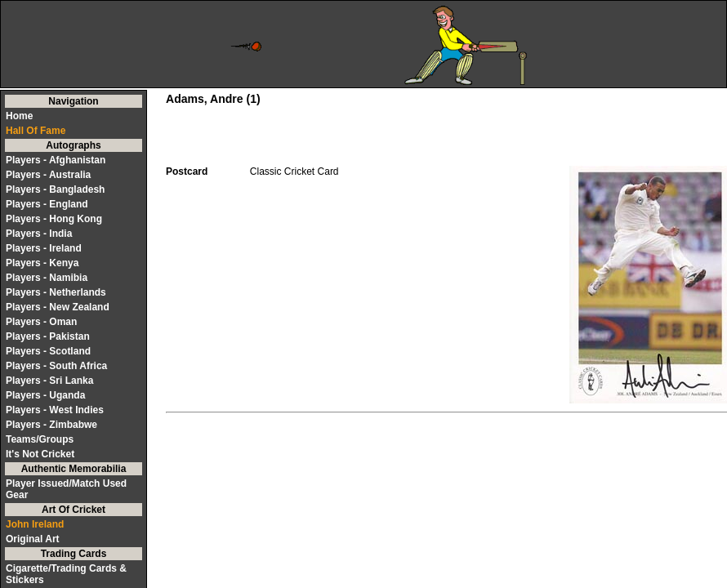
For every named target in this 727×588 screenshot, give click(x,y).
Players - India (39, 234)
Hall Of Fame (36, 131)
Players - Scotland (48, 351)
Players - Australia (48, 175)
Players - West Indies (55, 410)
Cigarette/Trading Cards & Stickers (66, 574)
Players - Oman (41, 322)
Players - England (47, 204)
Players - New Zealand (58, 307)
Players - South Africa (56, 366)
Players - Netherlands (56, 292)
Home (19, 116)
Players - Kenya (42, 263)
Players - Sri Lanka (49, 381)
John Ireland (35, 524)
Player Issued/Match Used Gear (66, 489)
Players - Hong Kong (54, 219)
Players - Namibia (47, 278)
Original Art (33, 539)
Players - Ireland (44, 248)
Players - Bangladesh (55, 189)
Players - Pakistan (48, 336)
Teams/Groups (40, 439)
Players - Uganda (45, 395)
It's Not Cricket (40, 454)
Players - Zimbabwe (51, 425)
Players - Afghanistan (56, 160)
